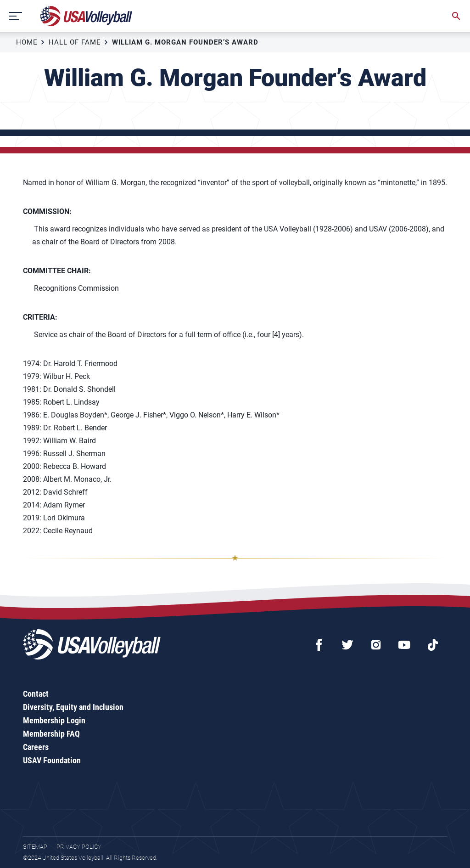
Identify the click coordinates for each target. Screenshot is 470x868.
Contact (36, 694)
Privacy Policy (79, 847)
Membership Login (54, 720)
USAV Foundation (52, 760)
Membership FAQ (51, 734)
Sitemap (35, 847)
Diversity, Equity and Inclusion (73, 707)
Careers (36, 747)
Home (27, 42)
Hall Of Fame (75, 42)
